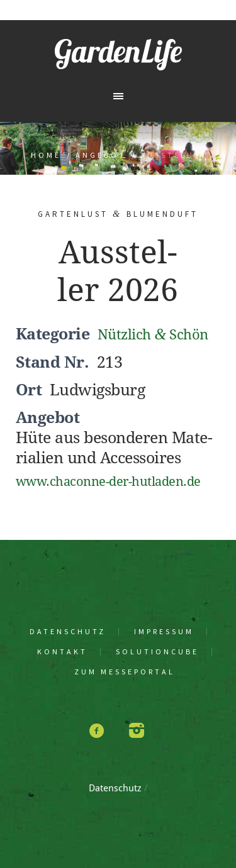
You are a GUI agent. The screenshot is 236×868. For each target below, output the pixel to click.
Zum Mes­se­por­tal (125, 672)
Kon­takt (62, 652)
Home (46, 155)
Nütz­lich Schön (153, 335)
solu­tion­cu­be (157, 652)
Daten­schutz (68, 632)
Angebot (101, 155)
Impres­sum (164, 632)
